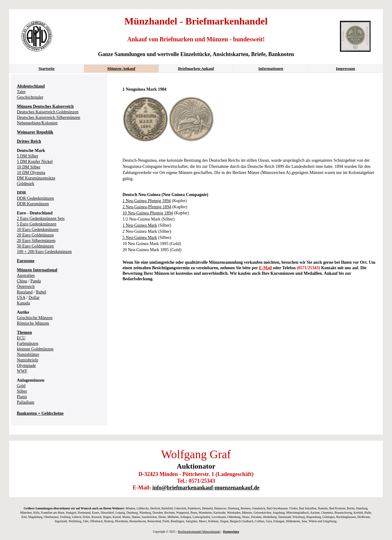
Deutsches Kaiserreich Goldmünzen (48, 112)
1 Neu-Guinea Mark (140, 225)
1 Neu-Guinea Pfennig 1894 (147, 201)
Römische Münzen (33, 323)
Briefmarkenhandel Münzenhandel (199, 532)
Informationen (271, 68)
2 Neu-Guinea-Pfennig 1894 (147, 207)
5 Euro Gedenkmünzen (37, 224)
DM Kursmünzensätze (36, 178)
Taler (21, 92)
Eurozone (26, 261)
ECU (21, 338)
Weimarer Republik (35, 132)
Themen (24, 332)
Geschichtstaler (30, 97)
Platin (22, 397)
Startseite (47, 68)
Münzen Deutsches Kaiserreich (45, 106)
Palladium (26, 402)
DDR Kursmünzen (33, 204)
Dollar (34, 298)
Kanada (23, 303)
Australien (26, 276)
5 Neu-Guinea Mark (140, 238)
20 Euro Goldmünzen (35, 235)
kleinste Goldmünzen (35, 349)
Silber (22, 391)
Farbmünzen (28, 344)
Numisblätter (28, 355)
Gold (21, 386)
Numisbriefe (28, 360)
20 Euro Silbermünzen (36, 241)
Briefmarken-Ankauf (196, 68)
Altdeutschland (31, 86)
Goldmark (26, 184)
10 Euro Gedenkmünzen (38, 230)
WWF (22, 371)
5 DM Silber (28, 156)
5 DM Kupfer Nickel (35, 162)
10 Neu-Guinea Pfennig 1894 (148, 213)
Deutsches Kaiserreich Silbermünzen (49, 117)
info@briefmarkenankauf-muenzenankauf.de (206, 488)
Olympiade (26, 366)
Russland (25, 292)
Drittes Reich (29, 141)
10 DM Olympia (31, 173)
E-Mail (266, 268)
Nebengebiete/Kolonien (37, 123)
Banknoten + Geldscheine (40, 413)
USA (21, 298)
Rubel (41, 292)
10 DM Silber (29, 167)
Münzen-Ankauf (121, 68)
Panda (36, 281)
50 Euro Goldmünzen (35, 246)
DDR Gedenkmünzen (35, 198)
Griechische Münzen (35, 318)
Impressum (346, 68)
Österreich (26, 287)
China (22, 281)
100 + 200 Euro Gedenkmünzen (44, 252)
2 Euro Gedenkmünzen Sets (41, 219)
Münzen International (37, 270)
